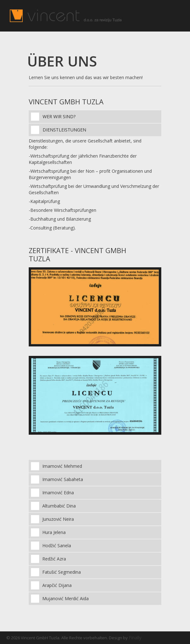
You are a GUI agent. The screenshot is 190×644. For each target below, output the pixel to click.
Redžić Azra (54, 559)
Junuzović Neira (58, 519)
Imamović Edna (58, 493)
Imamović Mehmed (62, 466)
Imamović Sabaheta (63, 479)
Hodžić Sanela (57, 545)
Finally (135, 638)
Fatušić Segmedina (62, 572)
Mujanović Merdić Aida (65, 598)
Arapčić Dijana (57, 585)
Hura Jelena (54, 532)
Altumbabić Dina (59, 506)
